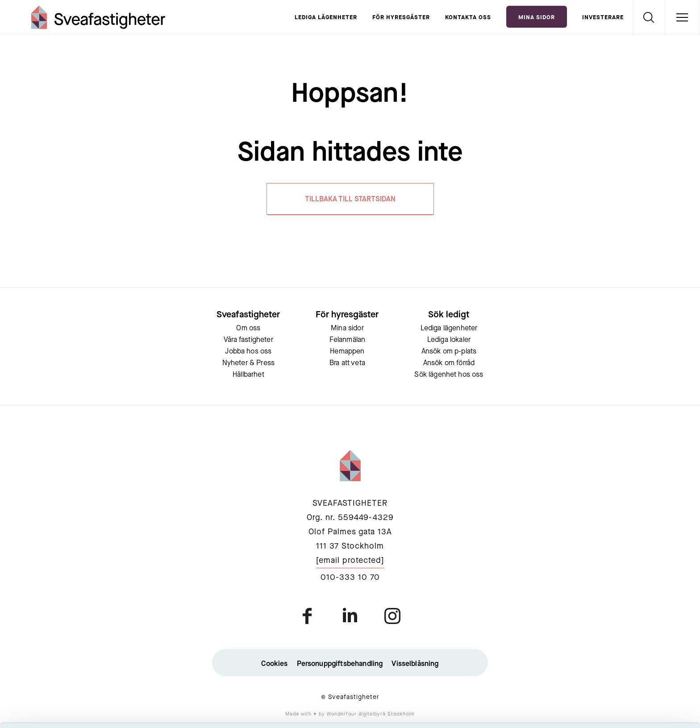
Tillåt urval (626, 665)
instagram (392, 616)
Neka (625, 691)
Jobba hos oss (248, 352)
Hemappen (347, 352)
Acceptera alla (625, 639)
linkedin (350, 616)
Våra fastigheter (248, 340)
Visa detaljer (485, 710)
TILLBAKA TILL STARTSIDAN (350, 200)
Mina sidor (347, 329)
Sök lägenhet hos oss (449, 375)
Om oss (248, 329)
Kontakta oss (468, 18)
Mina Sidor (537, 18)
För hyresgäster (401, 18)
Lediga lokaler (449, 340)
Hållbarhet (248, 375)
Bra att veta (347, 363)
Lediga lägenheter (326, 18)
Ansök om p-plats (449, 352)
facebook (308, 616)
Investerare (603, 18)
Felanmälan (348, 340)
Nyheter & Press (248, 363)
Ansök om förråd (449, 363)
